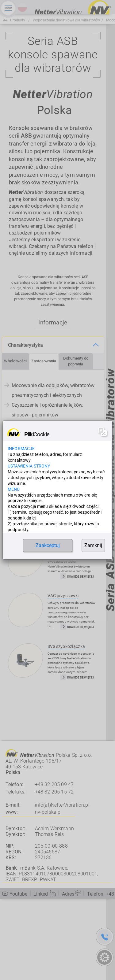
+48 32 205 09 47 (54, 866)
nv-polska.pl (48, 894)
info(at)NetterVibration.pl (62, 886)
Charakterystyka (25, 426)
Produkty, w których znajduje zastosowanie (39, 521)
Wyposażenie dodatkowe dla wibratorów (66, 20)
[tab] (15, 443)
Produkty (18, 20)
